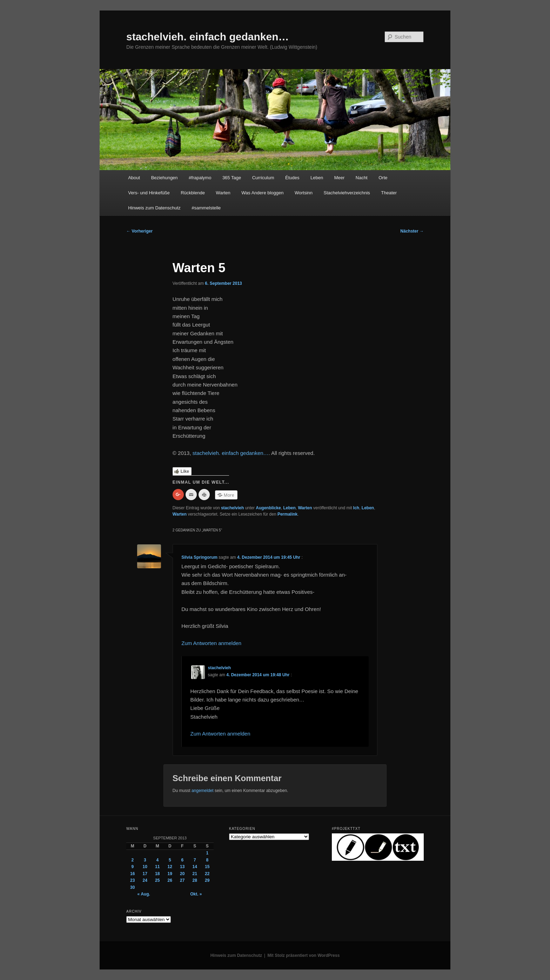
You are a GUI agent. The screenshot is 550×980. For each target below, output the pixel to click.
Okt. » (196, 894)
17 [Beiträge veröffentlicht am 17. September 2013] (145, 874)
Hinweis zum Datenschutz (154, 208)
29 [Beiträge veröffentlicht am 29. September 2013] (207, 880)
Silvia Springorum (199, 557)
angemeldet (203, 791)
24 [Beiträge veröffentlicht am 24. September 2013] (145, 880)
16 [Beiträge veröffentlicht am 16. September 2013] (132, 874)
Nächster (412, 231)
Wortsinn (304, 193)
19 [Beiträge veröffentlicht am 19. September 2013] (170, 874)
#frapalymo (200, 178)
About (134, 178)
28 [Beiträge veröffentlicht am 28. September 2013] (195, 880)
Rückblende (193, 193)
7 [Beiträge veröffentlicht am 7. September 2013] (195, 860)
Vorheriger (139, 231)
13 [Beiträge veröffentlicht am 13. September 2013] (182, 867)
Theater (389, 193)
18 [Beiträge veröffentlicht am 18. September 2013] (157, 874)
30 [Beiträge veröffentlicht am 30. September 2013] (132, 887)
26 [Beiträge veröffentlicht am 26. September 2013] (170, 880)
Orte (383, 178)
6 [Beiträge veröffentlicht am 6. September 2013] (182, 860)
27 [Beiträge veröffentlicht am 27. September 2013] (182, 880)
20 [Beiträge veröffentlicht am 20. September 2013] (182, 874)
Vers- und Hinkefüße (149, 193)
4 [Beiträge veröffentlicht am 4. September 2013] (157, 860)
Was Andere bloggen (262, 193)
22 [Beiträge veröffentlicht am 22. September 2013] (207, 874)
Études (292, 178)
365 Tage (232, 178)
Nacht (362, 178)
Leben (317, 178)
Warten (223, 193)
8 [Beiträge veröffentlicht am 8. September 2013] (207, 860)
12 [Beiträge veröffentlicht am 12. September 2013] (170, 867)
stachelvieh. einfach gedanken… (208, 37)
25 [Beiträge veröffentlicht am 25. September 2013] (157, 880)
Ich (356, 508)
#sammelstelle (206, 208)
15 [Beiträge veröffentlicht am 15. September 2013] (207, 867)
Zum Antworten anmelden (211, 643)
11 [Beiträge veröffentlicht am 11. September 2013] (157, 867)
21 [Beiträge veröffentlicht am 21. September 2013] (195, 874)
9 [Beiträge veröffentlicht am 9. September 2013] (132, 867)
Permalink (287, 514)
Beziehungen (165, 178)
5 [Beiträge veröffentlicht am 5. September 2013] (170, 860)
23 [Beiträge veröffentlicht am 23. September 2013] (132, 880)
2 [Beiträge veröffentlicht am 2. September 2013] (132, 860)
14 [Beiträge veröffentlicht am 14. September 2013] (195, 867)
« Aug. (144, 894)
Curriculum (263, 178)
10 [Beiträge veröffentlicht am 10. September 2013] (145, 867)
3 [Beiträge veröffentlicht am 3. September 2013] (145, 860)
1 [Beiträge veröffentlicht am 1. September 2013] (207, 853)
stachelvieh (232, 508)
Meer (340, 178)
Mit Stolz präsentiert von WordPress (304, 955)
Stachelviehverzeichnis (347, 193)
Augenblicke (268, 508)
